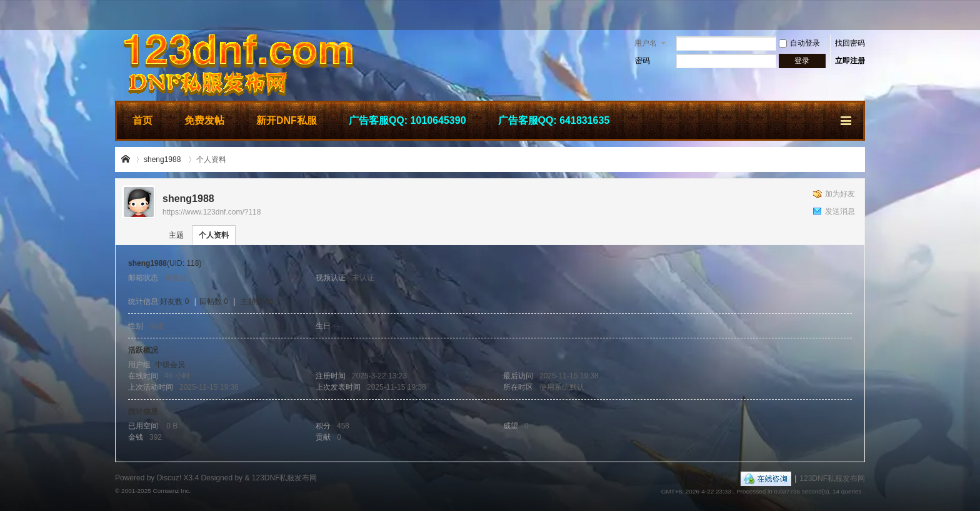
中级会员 (170, 365)
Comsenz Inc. (172, 491)
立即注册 (850, 61)
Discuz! (169, 478)
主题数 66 (257, 301)
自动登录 (799, 43)
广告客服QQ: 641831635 (554, 120)
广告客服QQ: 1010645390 (407, 120)
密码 (642, 61)
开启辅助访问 (862, 15)
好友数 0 (174, 301)
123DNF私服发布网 (126, 159)
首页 (142, 120)
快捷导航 (847, 119)
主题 (176, 235)
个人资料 (214, 235)
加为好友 (840, 194)
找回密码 (850, 43)
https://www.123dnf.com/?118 (212, 212)
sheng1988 (162, 159)
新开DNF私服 (287, 120)
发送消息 (840, 211)
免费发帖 (204, 120)
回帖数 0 (214, 301)
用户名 (646, 43)
